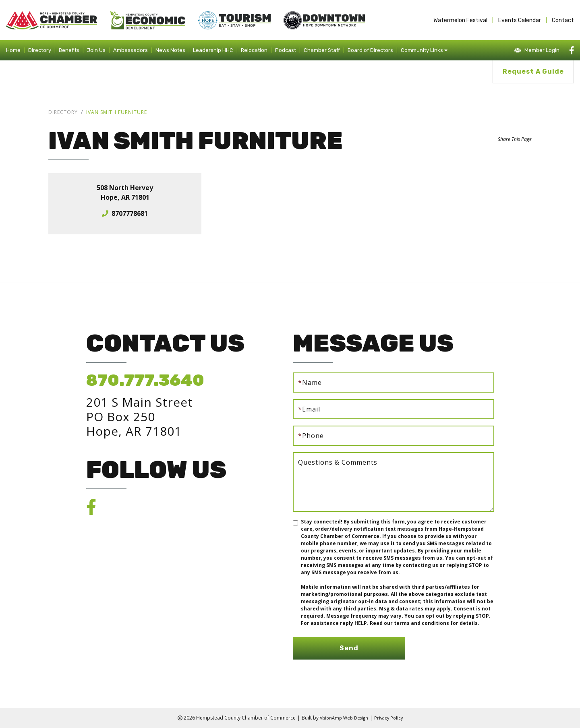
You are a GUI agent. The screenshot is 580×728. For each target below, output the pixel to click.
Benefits (69, 50)
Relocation (254, 50)
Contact (563, 20)
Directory (40, 50)
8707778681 (130, 213)
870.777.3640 (145, 380)
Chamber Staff (322, 50)
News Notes (170, 50)
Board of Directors (370, 50)
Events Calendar (520, 20)
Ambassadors (130, 50)
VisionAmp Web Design (343, 718)
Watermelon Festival (460, 20)
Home (13, 50)
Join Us (96, 50)
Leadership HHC (213, 50)
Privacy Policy (391, 718)
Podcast (286, 50)
